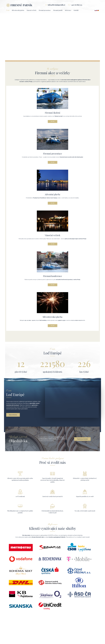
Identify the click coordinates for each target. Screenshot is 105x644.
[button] (2, 37)
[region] (52, 37)
